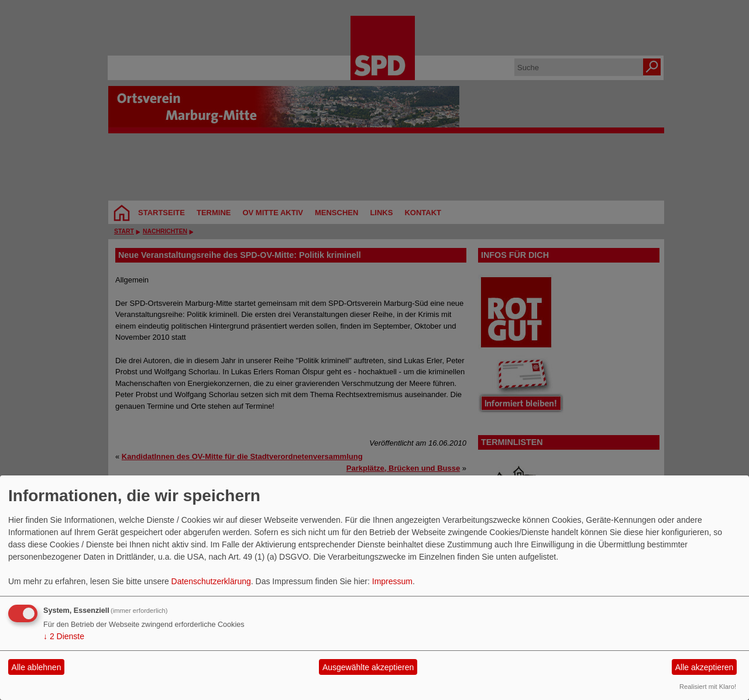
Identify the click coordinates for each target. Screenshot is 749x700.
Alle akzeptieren (705, 667)
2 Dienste (64, 636)
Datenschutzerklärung (211, 581)
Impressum (392, 581)
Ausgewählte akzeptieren (368, 667)
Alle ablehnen (37, 667)
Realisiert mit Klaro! (708, 687)
